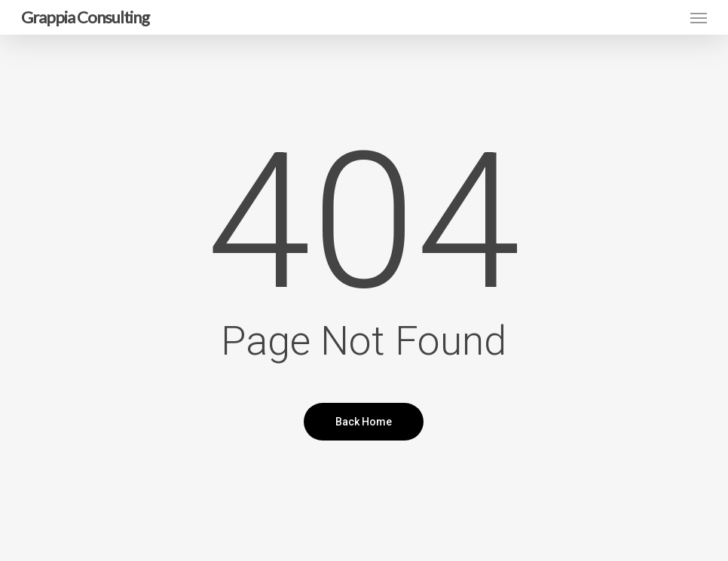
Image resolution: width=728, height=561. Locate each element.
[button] (699, 17)
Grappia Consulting (85, 17)
